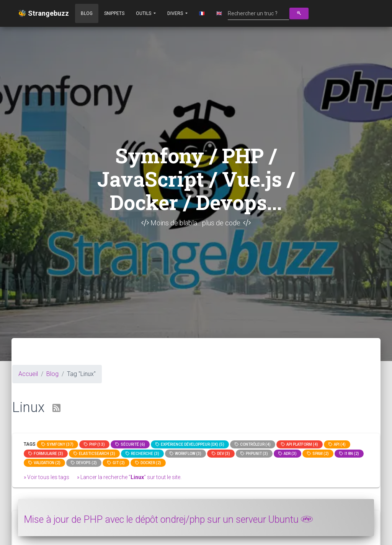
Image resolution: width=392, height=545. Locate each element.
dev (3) (221, 454)
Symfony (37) (57, 444)
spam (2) (318, 454)
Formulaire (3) (46, 454)
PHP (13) (94, 444)
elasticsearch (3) (94, 454)
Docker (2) (148, 463)
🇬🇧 (219, 13)
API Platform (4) (300, 444)
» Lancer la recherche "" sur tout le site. (129, 477)
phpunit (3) (254, 454)
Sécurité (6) (130, 444)
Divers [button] (176, 13)
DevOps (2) (84, 463)
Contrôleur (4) (253, 444)
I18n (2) (349, 454)
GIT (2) (116, 463)
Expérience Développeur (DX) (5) (190, 444)
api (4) (337, 444)
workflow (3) (185, 454)
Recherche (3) (142, 454)
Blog (87, 13)
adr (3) (287, 454)
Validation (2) (44, 463)
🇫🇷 (202, 13)
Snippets (114, 13)
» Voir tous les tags (47, 477)
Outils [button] (144, 13)
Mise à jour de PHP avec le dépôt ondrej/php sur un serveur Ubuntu (168, 520)
